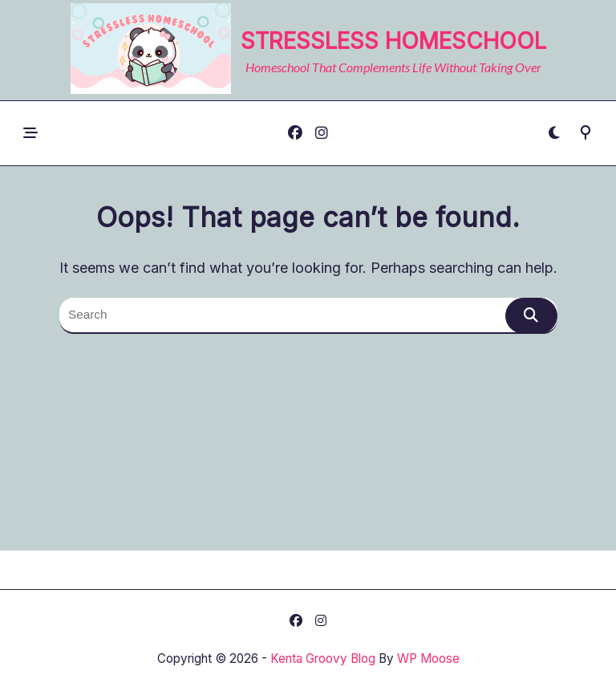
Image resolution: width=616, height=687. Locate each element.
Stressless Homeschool (393, 41)
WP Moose (428, 659)
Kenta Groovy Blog (323, 659)
